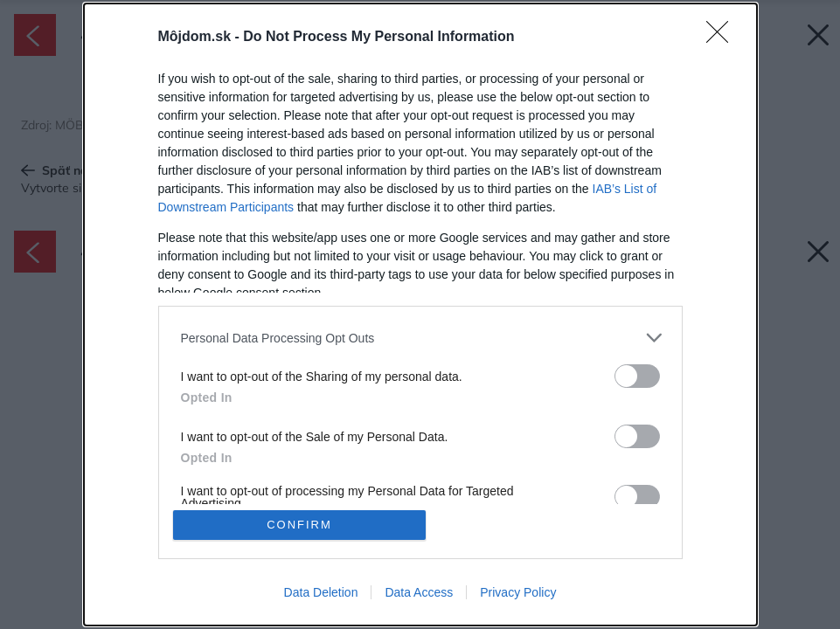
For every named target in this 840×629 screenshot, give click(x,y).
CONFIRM (299, 525)
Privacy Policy (518, 592)
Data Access (419, 592)
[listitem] (420, 338)
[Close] (723, 38)
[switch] (637, 376)
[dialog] (420, 314)
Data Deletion (321, 592)
